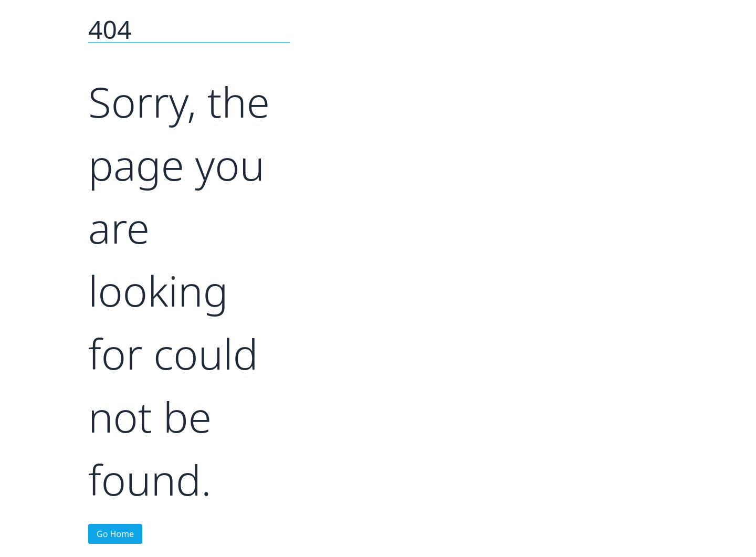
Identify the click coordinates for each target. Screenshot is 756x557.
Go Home (115, 534)
